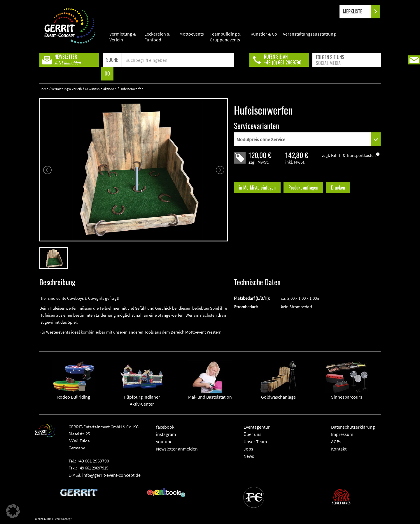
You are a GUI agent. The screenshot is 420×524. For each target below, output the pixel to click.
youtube (164, 441)
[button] (13, 511)
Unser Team (255, 441)
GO (107, 73)
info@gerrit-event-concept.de (111, 475)
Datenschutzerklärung (353, 427)
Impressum (342, 434)
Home (44, 89)
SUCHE (112, 60)
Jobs (248, 449)
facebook (165, 427)
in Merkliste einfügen (257, 187)
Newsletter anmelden (177, 449)
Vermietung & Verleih (123, 37)
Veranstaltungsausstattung (309, 34)
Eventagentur (257, 427)
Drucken (338, 187)
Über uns (252, 434)
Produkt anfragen (303, 187)
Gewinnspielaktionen (101, 89)
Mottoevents (192, 34)
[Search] (178, 60)
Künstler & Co (264, 34)
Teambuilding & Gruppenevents (225, 37)
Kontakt (339, 449)
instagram (166, 434)
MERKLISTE (357, 12)
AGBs (336, 441)
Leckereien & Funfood (157, 37)
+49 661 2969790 (93, 461)
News (249, 456)
